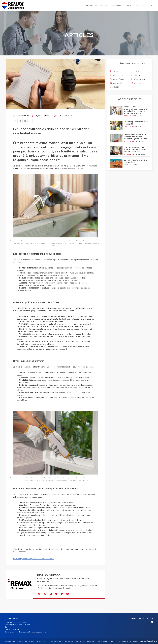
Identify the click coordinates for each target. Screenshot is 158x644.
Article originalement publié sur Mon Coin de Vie (34, 559)
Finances (136, 71)
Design (114, 87)
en (152, 6)
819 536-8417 (15, 630)
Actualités (116, 83)
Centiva (151, 641)
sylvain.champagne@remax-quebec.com (29, 632)
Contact (142, 6)
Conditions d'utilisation (126, 641)
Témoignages (117, 6)
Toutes (114, 71)
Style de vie (138, 83)
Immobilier (137, 75)
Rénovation (21, 116)
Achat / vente (118, 79)
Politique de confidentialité (104, 641)
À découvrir (117, 75)
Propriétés (91, 6)
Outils (130, 6)
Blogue (104, 6)
